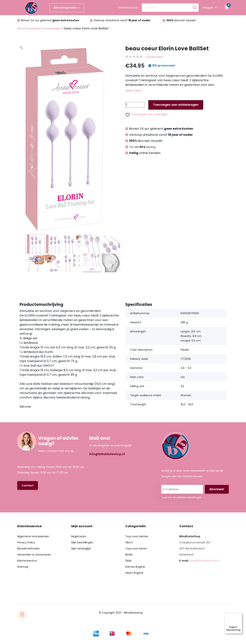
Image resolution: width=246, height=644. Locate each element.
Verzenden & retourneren (34, 555)
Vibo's (129, 542)
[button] (72, 92)
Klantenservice (128, 8)
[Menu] (240, 615)
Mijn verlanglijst (81, 549)
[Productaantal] (135, 105)
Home (21, 28)
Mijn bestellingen (82, 542)
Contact (28, 485)
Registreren (79, 536)
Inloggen (210, 8)
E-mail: (200, 561)
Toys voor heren (136, 549)
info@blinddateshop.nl (107, 454)
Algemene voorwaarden (33, 536)
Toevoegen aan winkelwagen (176, 105)
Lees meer (133, 90)
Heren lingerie (134, 573)
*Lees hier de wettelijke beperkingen (181, 497)
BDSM (129, 555)
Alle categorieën (67, 8)
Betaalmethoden (29, 549)
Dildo (128, 561)
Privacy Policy (26, 542)
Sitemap (23, 567)
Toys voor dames (137, 536)
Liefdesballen (52, 28)
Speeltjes (34, 28)
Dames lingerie (135, 567)
